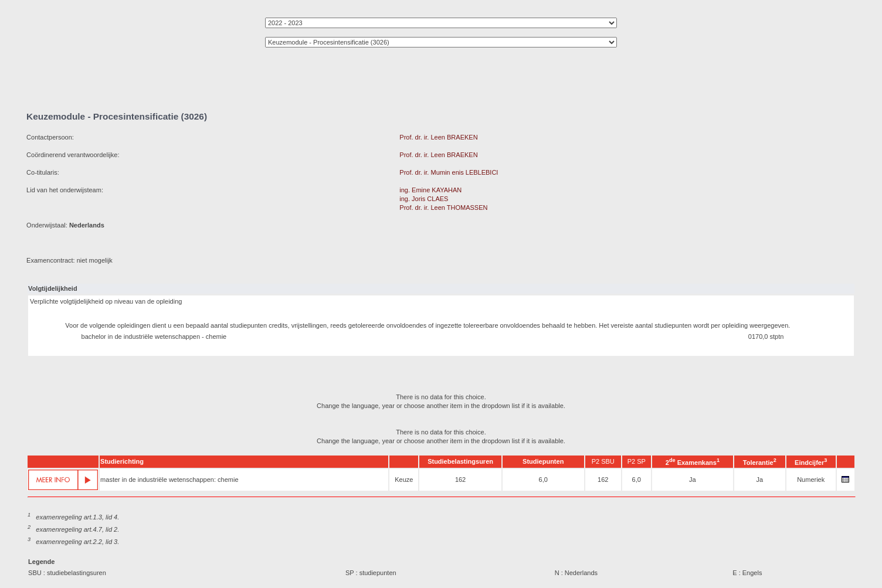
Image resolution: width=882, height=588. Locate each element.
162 (460, 480)
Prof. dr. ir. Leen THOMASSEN (443, 208)
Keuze (404, 480)
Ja (693, 480)
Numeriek (811, 480)
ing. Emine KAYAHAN (430, 190)
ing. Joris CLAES (424, 199)
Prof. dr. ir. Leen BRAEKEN (438, 137)
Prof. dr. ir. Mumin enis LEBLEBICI (449, 172)
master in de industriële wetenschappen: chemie (169, 480)
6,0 (543, 480)
